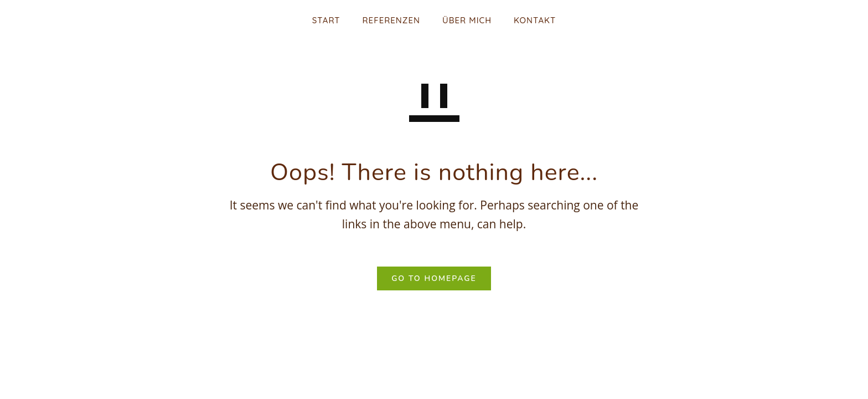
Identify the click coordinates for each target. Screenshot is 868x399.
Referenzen (391, 20)
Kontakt (535, 20)
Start (326, 20)
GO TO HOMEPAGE (434, 278)
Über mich (467, 20)
